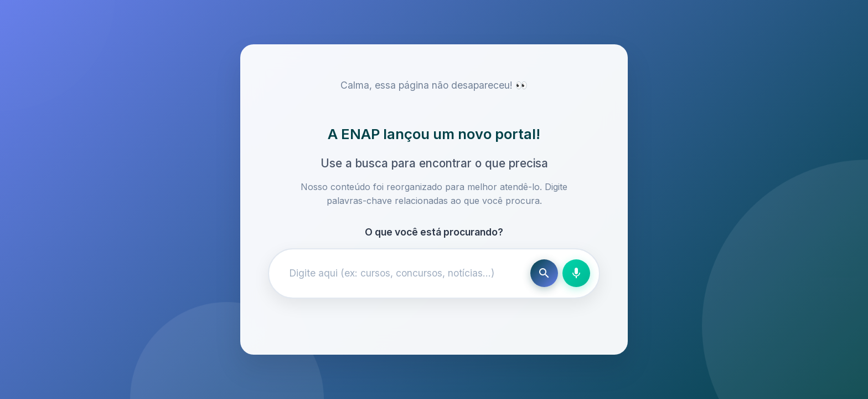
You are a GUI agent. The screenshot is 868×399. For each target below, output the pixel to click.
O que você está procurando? (434, 232)
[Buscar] (544, 273)
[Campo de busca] (402, 273)
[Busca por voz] (576, 273)
